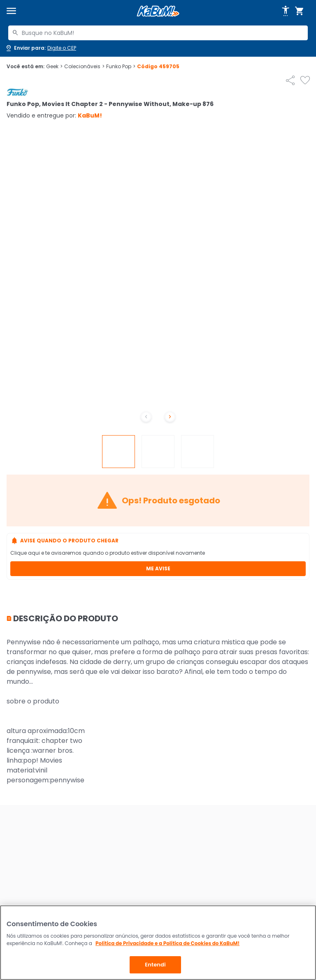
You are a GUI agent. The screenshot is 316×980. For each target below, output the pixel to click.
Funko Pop (121, 67)
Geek (54, 67)
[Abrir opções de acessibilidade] (286, 11)
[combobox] (158, 33)
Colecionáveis (84, 67)
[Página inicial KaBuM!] (158, 11)
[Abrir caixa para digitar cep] (41, 48)
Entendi (155, 965)
